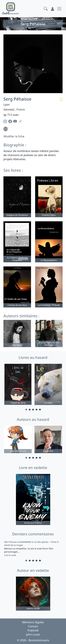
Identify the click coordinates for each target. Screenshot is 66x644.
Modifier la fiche (14, 136)
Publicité (33, 630)
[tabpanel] (18, 385)
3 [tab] (33, 410)
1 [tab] (26, 410)
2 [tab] (30, 410)
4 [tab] (37, 410)
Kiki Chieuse (11, 542)
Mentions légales (33, 622)
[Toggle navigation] (59, 9)
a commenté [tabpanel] (33, 548)
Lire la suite (10, 555)
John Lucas (33, 634)
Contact (33, 626)
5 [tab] (40, 410)
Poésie (21, 109)
